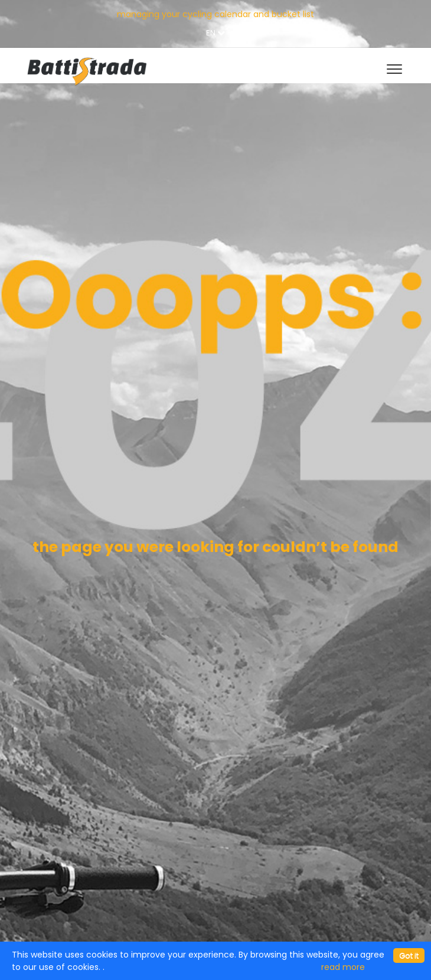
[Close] (409, 955)
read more (343, 967)
